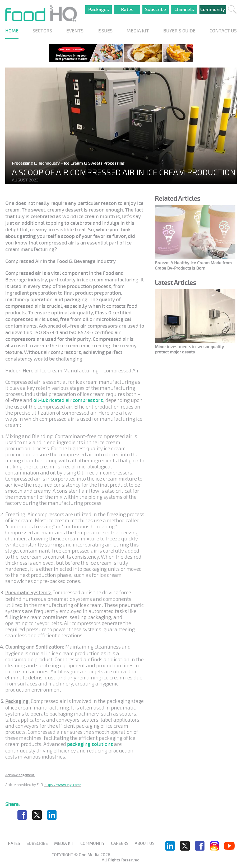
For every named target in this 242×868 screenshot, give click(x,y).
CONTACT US (223, 31)
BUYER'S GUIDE (179, 31)
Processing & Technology (36, 163)
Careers (120, 843)
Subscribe (156, 9)
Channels (184, 9)
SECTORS (42, 31)
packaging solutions (90, 744)
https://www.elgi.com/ (63, 785)
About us (145, 843)
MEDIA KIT (138, 31)
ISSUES (105, 31)
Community (213, 9)
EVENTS (75, 31)
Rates (127, 9)
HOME (12, 31)
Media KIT (64, 843)
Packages (99, 9)
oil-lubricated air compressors (68, 400)
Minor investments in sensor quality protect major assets (189, 349)
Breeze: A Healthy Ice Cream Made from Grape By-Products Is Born (193, 266)
